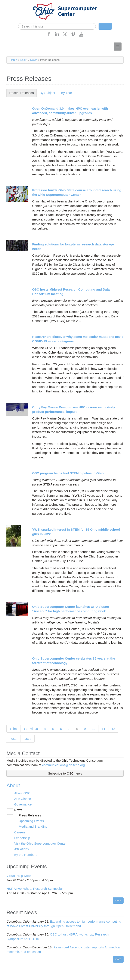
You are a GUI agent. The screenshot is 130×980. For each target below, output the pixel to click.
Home (13, 60)
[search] (57, 26)
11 (104, 729)
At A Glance (22, 799)
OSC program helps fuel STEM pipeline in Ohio (68, 473)
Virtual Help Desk (19, 876)
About (24, 60)
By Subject (47, 93)
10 (94, 729)
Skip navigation (12, 3)
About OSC (22, 793)
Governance (23, 804)
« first (14, 729)
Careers (20, 832)
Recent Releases (23, 93)
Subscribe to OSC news (65, 773)
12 (113, 729)
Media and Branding (33, 826)
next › (13, 739)
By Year (66, 93)
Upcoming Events (31, 821)
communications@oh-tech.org (63, 765)
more (118, 900)
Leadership (22, 838)
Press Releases (30, 815)
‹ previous (31, 729)
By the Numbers (26, 855)
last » (28, 739)
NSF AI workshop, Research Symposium (35, 889)
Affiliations (21, 849)
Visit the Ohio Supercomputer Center (40, 843)
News (34, 60)
